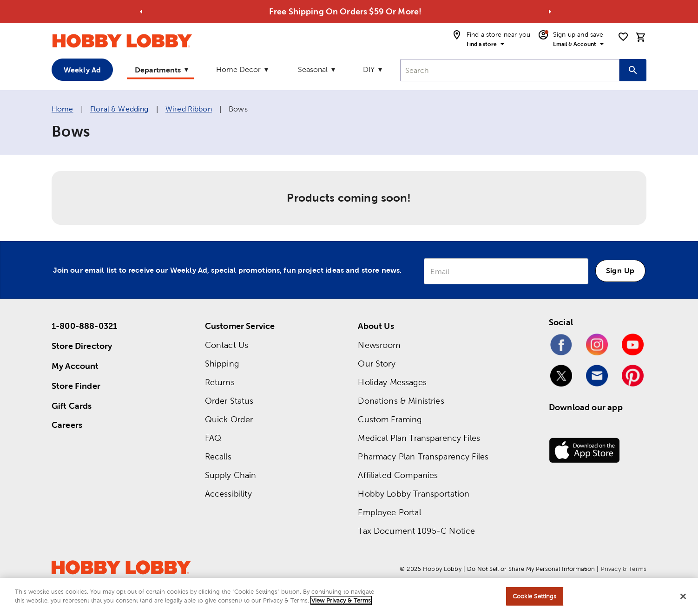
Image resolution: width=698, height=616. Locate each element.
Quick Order (229, 419)
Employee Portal (389, 512)
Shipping (222, 364)
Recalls (218, 456)
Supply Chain (231, 475)
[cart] (641, 37)
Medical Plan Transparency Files (419, 438)
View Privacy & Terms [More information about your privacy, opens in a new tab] (341, 601)
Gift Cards (72, 406)
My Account (75, 366)
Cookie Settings (535, 597)
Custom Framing (390, 419)
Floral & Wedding (119, 109)
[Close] (683, 597)
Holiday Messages (392, 382)
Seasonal (313, 69)
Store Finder (76, 386)
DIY (369, 69)
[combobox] (510, 70)
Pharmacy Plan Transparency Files (423, 456)
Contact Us (227, 345)
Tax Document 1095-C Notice (416, 531)
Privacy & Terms (624, 569)
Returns (220, 382)
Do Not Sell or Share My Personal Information (531, 569)
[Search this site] (633, 70)
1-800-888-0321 (84, 326)
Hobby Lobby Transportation (414, 494)
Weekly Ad (82, 70)
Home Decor (238, 69)
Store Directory (82, 346)
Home (63, 109)
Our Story (376, 364)
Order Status (229, 401)
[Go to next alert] (550, 12)
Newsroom (379, 345)
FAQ (213, 438)
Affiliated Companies (398, 475)
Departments (158, 70)
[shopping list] (623, 37)
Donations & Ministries (401, 401)
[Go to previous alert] (141, 12)
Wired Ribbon (189, 109)
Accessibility (228, 494)
